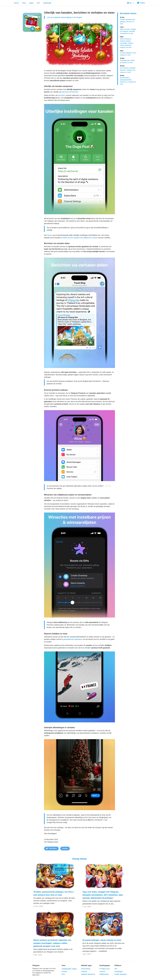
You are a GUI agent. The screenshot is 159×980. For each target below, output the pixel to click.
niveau (50, 235)
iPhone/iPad (86, 969)
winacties (75, 92)
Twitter (141, 3)
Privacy (64, 971)
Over (64, 965)
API (38, 3)
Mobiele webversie (88, 974)
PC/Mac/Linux (105, 969)
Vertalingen (119, 971)
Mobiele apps (87, 965)
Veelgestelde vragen (69, 969)
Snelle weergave (121, 974)
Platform (118, 965)
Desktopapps (105, 965)
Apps (31, 3)
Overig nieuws (79, 859)
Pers (63, 974)
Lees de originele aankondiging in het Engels (64, 17)
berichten (62, 95)
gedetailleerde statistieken (73, 639)
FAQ (24, 3)
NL (130, 3)
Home (16, 3)
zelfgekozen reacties (90, 238)
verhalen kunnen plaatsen (71, 238)
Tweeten (65, 849)
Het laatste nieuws (128, 13)
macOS (102, 971)
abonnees (66, 92)
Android (84, 971)
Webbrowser (104, 974)
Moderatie (47, 3)
